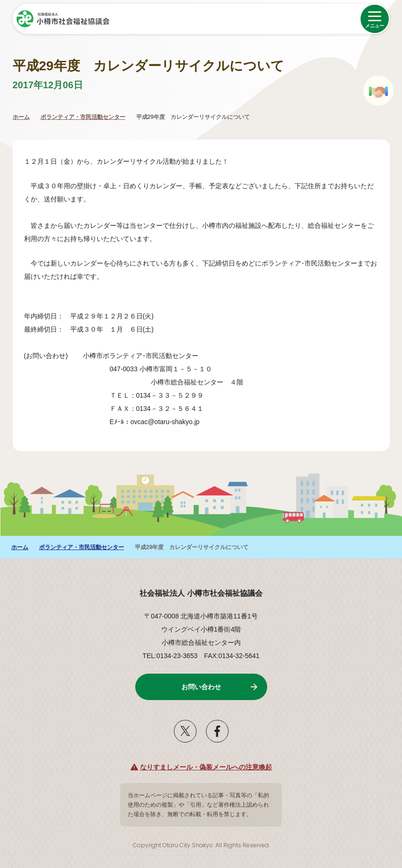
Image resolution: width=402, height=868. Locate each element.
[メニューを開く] (375, 19)
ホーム (21, 117)
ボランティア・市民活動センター (83, 117)
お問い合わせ (201, 687)
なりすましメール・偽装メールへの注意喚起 (206, 767)
